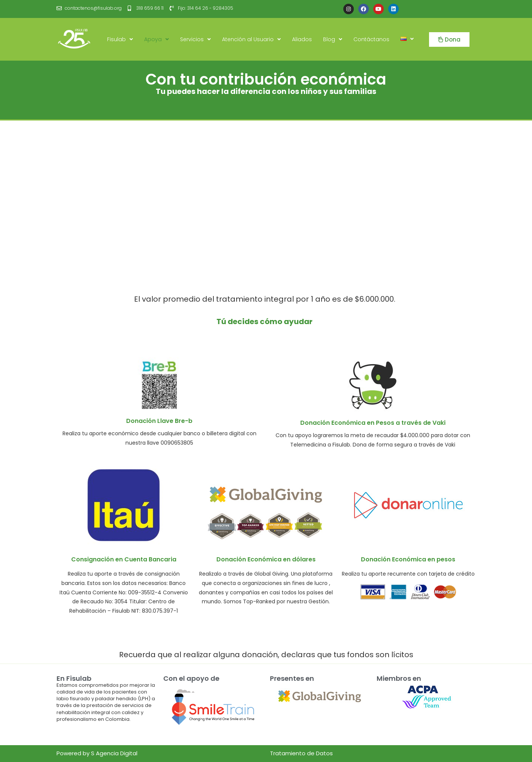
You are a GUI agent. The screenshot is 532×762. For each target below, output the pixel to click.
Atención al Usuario (251, 39)
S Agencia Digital (114, 753)
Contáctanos (371, 39)
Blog (333, 39)
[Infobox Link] (159, 402)
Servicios (195, 39)
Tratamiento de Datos (301, 753)
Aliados (302, 39)
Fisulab (120, 39)
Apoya (156, 39)
